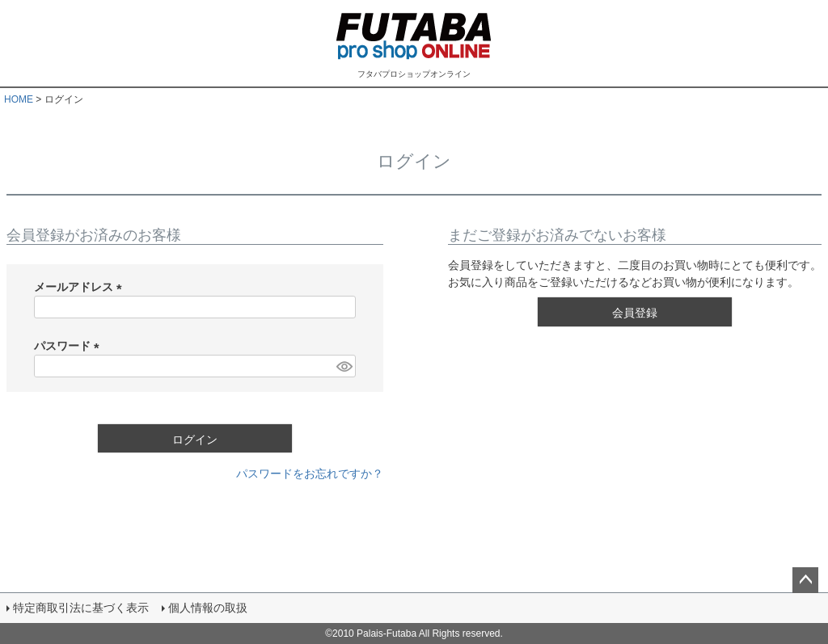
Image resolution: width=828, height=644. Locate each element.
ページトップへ (805, 580)
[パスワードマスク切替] (344, 366)
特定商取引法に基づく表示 (81, 608)
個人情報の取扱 (208, 608)
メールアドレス (81, 287)
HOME (19, 99)
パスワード (70, 346)
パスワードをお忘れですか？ (310, 474)
